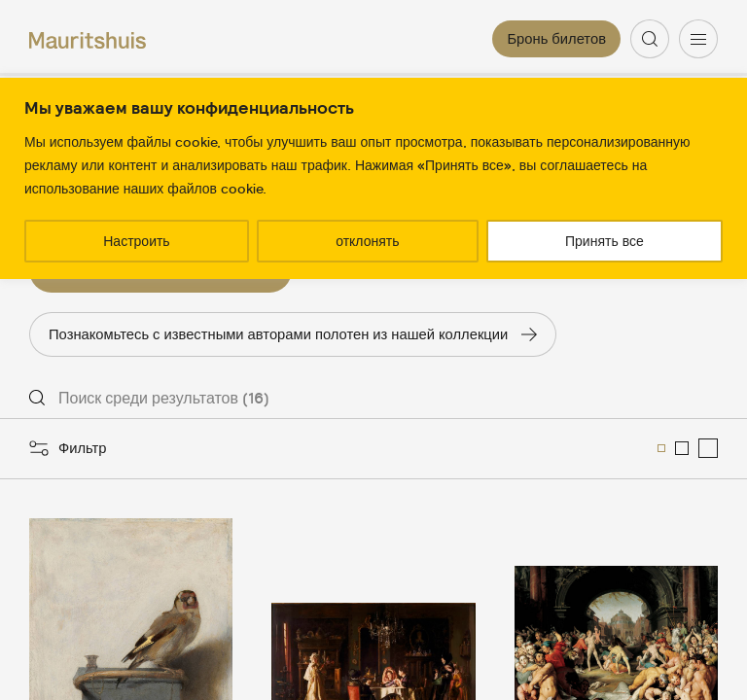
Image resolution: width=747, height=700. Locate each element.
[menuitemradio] (661, 448)
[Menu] (698, 39)
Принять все (605, 241)
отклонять (367, 241)
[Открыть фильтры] (68, 448)
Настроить (136, 241)
